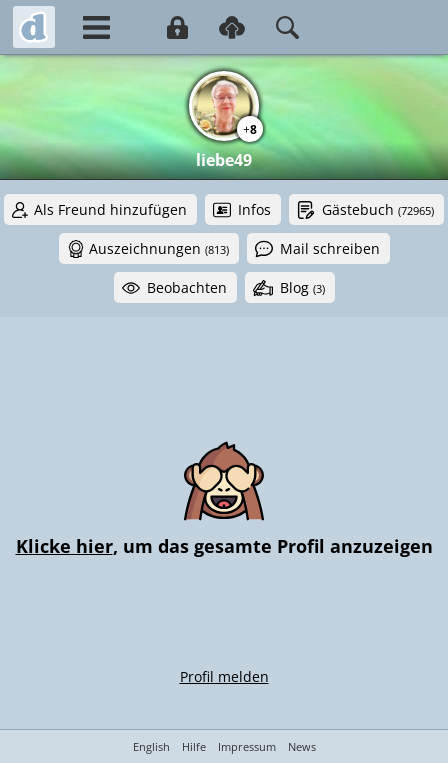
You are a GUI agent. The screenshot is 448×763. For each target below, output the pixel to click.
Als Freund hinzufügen (110, 209)
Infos (254, 209)
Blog (302, 287)
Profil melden (224, 676)
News (302, 746)
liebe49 (224, 160)
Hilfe (194, 746)
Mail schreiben (330, 248)
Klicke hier (64, 546)
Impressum (247, 746)
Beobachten (187, 287)
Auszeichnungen (159, 248)
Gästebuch (378, 209)
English (151, 746)
